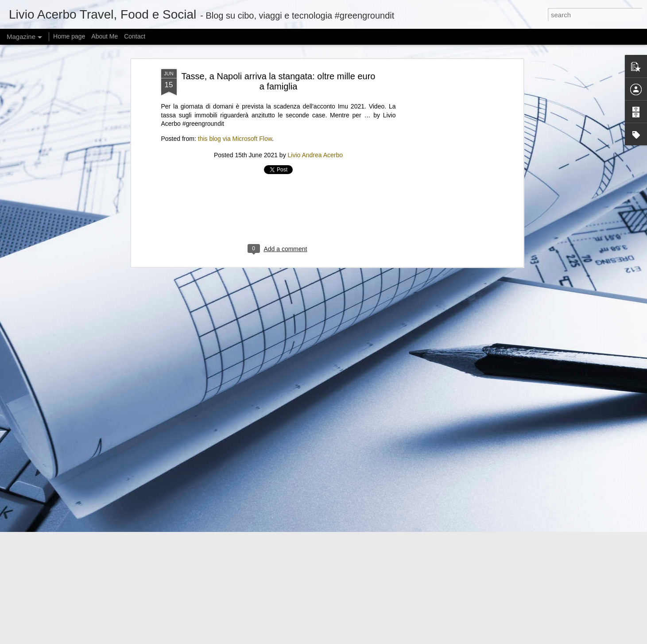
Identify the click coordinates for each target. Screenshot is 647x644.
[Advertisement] (279, 62)
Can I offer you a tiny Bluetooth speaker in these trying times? (232, 579)
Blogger (386, 639)
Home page (69, 36)
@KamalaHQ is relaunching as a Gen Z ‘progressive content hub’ (238, 524)
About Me (105, 36)
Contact (135, 36)
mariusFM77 (335, 639)
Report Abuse (412, 639)
